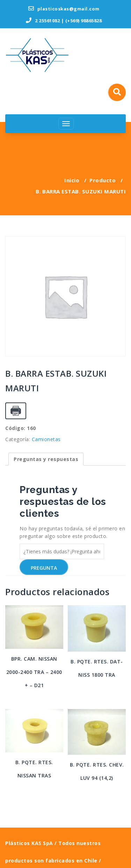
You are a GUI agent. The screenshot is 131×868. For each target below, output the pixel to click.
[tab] (46, 459)
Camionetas (46, 439)
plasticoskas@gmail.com (64, 9)
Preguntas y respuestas (46, 459)
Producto (103, 180)
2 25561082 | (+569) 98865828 (64, 21)
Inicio (72, 180)
